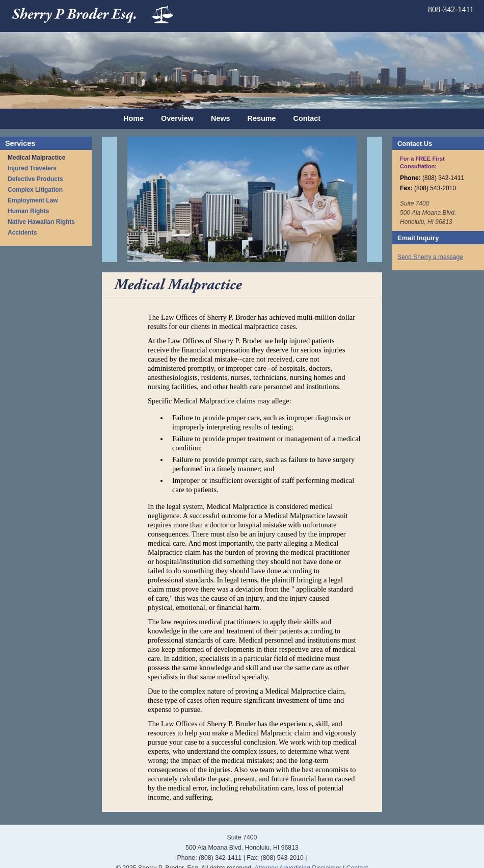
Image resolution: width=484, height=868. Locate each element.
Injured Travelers (32, 168)
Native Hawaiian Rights (41, 222)
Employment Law (33, 200)
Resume (262, 118)
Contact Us (415, 144)
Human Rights (28, 211)
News (221, 118)
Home (133, 118)
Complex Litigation (35, 190)
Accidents (22, 233)
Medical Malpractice (36, 158)
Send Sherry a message (430, 257)
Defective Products (35, 179)
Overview (177, 118)
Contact (307, 118)
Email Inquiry (418, 238)
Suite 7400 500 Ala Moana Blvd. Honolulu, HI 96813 (428, 213)
